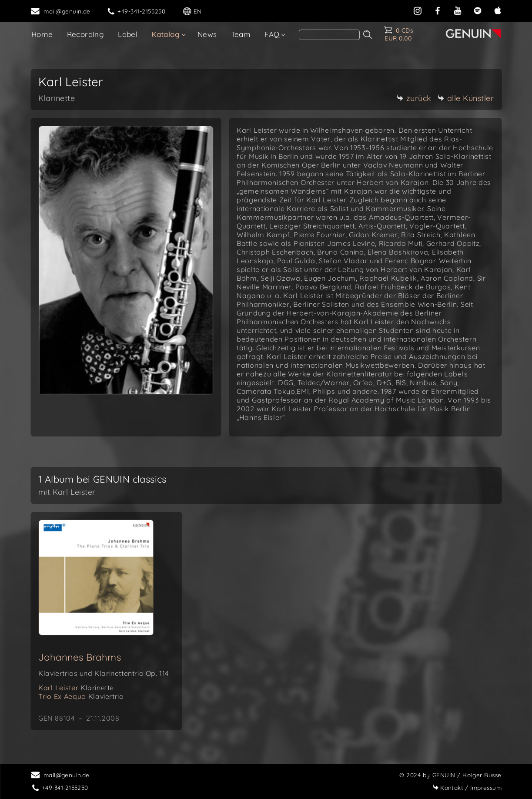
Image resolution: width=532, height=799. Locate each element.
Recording (86, 34)
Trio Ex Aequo (81, 696)
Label (128, 34)
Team (241, 34)
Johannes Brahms (80, 657)
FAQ (272, 34)
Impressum (467, 787)
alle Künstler (466, 98)
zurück (414, 98)
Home (42, 34)
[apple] (498, 10)
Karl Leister (76, 688)
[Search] (329, 35)
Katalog (166, 34)
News (207, 34)
